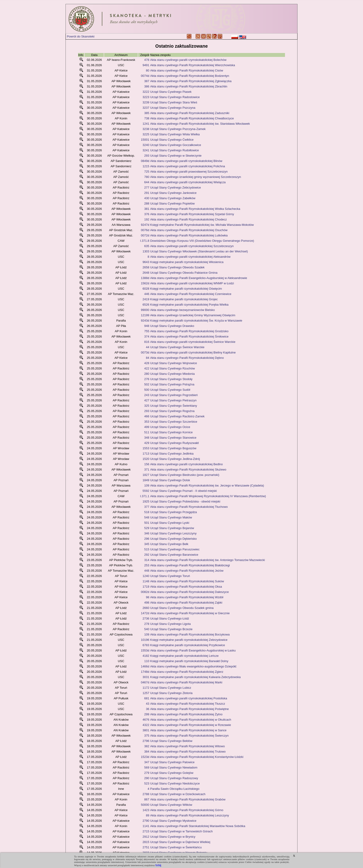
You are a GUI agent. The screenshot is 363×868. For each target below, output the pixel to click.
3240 (146, 145)
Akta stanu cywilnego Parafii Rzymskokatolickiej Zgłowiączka (191, 81)
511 (147, 432)
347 (147, 762)
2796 (146, 741)
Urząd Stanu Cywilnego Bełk (169, 544)
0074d (145, 76)
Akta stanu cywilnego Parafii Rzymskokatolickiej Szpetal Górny (192, 214)
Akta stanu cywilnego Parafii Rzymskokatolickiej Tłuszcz (188, 704)
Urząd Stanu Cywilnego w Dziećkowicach (178, 794)
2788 (146, 794)
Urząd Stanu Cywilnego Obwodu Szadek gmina (182, 608)
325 (147, 406)
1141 (146, 826)
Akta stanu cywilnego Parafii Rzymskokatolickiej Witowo (188, 746)
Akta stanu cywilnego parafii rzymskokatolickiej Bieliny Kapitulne (193, 352)
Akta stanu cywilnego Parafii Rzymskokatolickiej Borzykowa (190, 634)
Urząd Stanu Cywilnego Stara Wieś (174, 102)
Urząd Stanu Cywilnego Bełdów (171, 741)
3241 (146, 150)
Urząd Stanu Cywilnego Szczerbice (174, 422)
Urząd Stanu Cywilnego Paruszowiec (175, 549)
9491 (146, 65)
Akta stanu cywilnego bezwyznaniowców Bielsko (183, 310)
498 (147, 603)
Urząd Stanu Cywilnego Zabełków (173, 198)
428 (147, 363)
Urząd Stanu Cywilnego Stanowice (173, 438)
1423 (146, 810)
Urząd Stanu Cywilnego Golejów (172, 773)
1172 (146, 688)
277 (147, 188)
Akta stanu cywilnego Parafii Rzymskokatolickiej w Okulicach (191, 720)
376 (147, 214)
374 (147, 336)
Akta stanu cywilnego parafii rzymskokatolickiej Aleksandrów (190, 257)
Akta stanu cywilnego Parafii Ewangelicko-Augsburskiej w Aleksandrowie (199, 278)
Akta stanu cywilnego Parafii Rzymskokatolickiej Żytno (186, 714)
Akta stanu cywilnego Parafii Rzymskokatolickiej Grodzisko (189, 331)
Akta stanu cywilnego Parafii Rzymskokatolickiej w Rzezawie (191, 725)
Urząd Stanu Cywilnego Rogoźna (172, 411)
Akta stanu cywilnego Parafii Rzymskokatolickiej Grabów (188, 799)
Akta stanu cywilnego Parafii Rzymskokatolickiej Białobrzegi (190, 565)
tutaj (158, 865)
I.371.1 (145, 496)
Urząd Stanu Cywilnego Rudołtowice (175, 150)
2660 (146, 608)
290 (147, 778)
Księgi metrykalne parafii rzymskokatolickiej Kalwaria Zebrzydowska (196, 677)
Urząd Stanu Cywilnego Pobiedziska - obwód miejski (185, 501)
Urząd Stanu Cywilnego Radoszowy (174, 778)
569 (147, 767)
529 (147, 528)
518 (147, 512)
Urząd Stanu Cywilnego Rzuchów (173, 368)
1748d (145, 672)
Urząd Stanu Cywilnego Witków (171, 805)
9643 (146, 262)
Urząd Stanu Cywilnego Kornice (172, 432)
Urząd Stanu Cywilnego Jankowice (173, 193)
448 (147, 571)
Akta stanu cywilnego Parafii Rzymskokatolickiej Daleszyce (190, 592)
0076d (145, 230)
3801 (146, 730)
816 (147, 342)
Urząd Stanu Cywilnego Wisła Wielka (175, 134)
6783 (146, 645)
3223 (146, 97)
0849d (145, 161)
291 (147, 193)
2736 (146, 618)
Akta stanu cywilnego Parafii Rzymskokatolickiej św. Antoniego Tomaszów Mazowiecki (208, 560)
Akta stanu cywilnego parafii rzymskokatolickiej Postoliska (189, 698)
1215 (146, 166)
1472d (145, 613)
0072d (145, 235)
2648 (146, 273)
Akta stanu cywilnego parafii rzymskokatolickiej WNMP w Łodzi (192, 283)
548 (147, 517)
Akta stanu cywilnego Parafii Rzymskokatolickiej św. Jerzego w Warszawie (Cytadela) (207, 485)
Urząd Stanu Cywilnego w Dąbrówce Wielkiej (180, 842)
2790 (146, 821)
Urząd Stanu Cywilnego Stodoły (171, 379)
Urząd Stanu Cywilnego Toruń (170, 576)
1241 (146, 124)
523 (147, 783)
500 (147, 390)
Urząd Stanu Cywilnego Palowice (172, 762)
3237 (146, 108)
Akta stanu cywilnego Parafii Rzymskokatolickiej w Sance (188, 730)
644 (147, 182)
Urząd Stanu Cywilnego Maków (171, 517)
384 (147, 752)
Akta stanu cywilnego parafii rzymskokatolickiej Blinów (186, 161)
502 (147, 384)
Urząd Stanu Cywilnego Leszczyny (173, 533)
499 (147, 427)
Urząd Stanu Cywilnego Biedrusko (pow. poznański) (185, 475)
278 (147, 624)
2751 (146, 847)
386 (147, 86)
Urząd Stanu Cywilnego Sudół (170, 390)
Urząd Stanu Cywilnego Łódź (170, 618)
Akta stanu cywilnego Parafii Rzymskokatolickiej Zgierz (187, 672)
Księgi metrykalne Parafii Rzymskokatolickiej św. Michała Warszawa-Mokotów (202, 225)
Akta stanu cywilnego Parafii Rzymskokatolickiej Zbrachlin (189, 86)
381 (147, 209)
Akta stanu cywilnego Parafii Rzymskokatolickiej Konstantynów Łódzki (197, 757)
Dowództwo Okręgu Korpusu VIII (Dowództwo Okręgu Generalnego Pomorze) (202, 241)
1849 (146, 480)
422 (147, 368)
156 (147, 464)
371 (147, 470)
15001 (145, 140)
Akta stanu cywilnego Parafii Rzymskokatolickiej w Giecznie (190, 613)
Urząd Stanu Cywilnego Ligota (171, 624)
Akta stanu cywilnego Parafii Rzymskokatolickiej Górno (187, 810)
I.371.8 (145, 241)
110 (147, 661)
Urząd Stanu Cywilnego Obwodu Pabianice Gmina (184, 273)
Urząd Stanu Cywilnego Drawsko (172, 326)
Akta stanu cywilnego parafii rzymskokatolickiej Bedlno (187, 464)
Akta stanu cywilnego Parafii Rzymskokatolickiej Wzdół (187, 597)
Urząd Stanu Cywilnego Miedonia (172, 374)
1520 (146, 459)
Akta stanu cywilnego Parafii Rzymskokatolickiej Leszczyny (190, 815)
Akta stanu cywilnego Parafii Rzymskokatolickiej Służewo (188, 470)
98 (147, 597)
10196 (145, 640)
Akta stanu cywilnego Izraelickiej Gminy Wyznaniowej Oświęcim (193, 315)
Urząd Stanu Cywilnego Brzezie (171, 629)
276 (147, 379)
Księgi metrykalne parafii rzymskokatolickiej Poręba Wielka (189, 305)
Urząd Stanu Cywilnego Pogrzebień (174, 395)
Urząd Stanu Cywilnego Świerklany (174, 406)
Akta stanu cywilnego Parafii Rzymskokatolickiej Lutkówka (189, 235)
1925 (146, 501)
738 (147, 118)
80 (147, 70)
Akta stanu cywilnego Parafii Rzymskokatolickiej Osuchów (189, 230)
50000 (145, 805)
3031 (146, 677)
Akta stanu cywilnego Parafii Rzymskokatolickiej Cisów (187, 70)
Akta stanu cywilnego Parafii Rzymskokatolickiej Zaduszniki (190, 113)
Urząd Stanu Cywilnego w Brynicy (173, 837)
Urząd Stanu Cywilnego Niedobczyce (175, 783)
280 (147, 374)
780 (147, 177)
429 (147, 443)
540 (147, 629)
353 (147, 422)
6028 (146, 289)
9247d (145, 225)
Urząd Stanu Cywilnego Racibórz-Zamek (177, 416)
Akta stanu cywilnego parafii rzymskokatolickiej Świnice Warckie (193, 342)
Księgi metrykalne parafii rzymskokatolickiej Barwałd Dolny (189, 661)
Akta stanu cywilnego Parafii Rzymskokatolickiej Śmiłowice (189, 336)
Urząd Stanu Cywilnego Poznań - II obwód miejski (184, 491)
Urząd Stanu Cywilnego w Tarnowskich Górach (181, 831)
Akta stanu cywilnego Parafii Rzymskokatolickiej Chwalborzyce (192, 118)
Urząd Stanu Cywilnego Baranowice (174, 555)
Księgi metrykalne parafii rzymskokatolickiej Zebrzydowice (189, 640)
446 (147, 294)
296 (147, 539)
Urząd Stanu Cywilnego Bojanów (172, 528)
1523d (145, 757)
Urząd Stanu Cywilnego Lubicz (171, 688)
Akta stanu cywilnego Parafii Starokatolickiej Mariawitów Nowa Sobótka (198, 826)
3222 (146, 92)
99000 (145, 310)
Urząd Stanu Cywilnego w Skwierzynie (176, 156)
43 (147, 704)
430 (147, 198)
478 (147, 60)
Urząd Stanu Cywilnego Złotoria (171, 693)
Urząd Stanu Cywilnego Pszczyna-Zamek (178, 129)
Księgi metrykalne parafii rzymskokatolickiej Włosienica (187, 262)
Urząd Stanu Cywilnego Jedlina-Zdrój (175, 459)
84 (147, 358)
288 (147, 203)
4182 (146, 656)
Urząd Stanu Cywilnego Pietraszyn (173, 400)
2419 (146, 299)
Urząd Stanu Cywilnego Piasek (171, 92)
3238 (146, 129)
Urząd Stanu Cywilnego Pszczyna (173, 108)
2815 (146, 842)
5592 (146, 491)
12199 (145, 315)
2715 (146, 831)
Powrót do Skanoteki (81, 36)
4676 (146, 720)
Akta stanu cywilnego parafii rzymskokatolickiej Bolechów (188, 60)
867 (147, 799)
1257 (146, 693)
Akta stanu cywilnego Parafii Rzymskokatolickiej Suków (187, 581)
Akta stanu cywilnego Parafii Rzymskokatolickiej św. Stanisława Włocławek (200, 124)
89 (147, 815)
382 (147, 746)
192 (147, 219)
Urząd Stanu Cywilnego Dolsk (170, 480)
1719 (146, 587)
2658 (146, 267)
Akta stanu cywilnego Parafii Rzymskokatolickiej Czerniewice (191, 294)
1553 (146, 448)
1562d (145, 283)
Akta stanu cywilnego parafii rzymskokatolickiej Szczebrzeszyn (192, 246)
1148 (146, 581)
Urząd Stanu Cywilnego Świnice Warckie (177, 347)
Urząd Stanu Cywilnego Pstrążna (172, 384)
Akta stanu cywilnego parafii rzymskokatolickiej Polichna (188, 166)
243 (147, 395)
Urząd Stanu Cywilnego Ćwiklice (172, 140)
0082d (145, 592)
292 (147, 555)
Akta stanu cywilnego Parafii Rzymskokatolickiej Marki (186, 682)
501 (147, 523)
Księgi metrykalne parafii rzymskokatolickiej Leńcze (185, 656)
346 (147, 533)
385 (147, 113)
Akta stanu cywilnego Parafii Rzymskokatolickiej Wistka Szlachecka (195, 209)
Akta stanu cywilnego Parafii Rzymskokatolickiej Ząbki (186, 603)
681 (147, 698)
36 (147, 709)
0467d (145, 682)
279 (147, 773)
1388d (145, 278)
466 (147, 416)
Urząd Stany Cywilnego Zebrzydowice (176, 188)
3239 (146, 102)
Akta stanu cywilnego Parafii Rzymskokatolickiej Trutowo (188, 752)
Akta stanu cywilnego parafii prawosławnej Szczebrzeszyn (189, 172)
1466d (145, 666)
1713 (146, 454)
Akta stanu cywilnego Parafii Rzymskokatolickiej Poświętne (190, 709)
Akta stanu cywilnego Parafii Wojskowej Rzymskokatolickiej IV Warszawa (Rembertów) (208, 496)
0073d (145, 352)
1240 (146, 576)
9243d (145, 321)
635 (147, 246)
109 (147, 485)
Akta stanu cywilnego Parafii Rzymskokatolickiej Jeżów (187, 571)
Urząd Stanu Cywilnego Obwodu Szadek (177, 267)
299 (147, 714)
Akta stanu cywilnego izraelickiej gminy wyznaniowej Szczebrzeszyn (196, 177)
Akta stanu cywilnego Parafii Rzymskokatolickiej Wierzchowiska (193, 65)
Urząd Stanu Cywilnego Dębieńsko (174, 539)
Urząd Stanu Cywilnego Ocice (170, 427)
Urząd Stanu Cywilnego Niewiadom (174, 767)
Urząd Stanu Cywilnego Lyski (170, 523)
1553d (145, 650)
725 (147, 172)
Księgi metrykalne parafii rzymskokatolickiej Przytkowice (188, 645)
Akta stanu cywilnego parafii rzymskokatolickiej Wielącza (188, 182)
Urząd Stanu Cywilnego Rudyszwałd (175, 443)
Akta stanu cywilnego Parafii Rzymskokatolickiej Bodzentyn (190, 76)
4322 (146, 725)
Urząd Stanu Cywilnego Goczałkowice (176, 145)
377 (147, 507)
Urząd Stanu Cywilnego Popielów (172, 203)
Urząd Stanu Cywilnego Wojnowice (174, 363)
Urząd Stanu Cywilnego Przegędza (174, 512)
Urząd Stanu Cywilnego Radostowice (175, 97)
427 (147, 400)
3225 (146, 134)
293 (147, 156)
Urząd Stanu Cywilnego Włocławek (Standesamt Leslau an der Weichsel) (199, 251)
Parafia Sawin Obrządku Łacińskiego (175, 789)
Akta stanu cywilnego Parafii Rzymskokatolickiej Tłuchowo (189, 507)
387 (147, 81)
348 (147, 438)
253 (147, 565)
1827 (146, 475)
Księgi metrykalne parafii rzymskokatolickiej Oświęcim (186, 289)
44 (147, 347)
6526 (146, 305)
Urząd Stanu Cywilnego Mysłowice (173, 821)
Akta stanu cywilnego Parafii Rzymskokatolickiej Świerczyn (189, 736)
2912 (146, 837)
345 (147, 544)
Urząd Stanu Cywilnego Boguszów (173, 448)
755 (147, 331)
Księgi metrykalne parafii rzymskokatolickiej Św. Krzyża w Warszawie (196, 321)
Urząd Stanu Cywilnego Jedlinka (172, 454)
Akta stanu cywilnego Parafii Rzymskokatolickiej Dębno (187, 358)
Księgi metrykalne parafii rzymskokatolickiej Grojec (184, 299)
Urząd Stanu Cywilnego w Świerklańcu (176, 847)
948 (147, 326)
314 (147, 560)
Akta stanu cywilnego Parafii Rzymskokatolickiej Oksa (186, 587)
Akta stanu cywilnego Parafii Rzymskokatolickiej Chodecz (189, 219)
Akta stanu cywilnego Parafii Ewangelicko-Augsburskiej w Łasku (193, 650)
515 (147, 549)
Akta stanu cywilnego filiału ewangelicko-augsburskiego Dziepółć (193, 666)
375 (147, 736)
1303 (146, 251)
